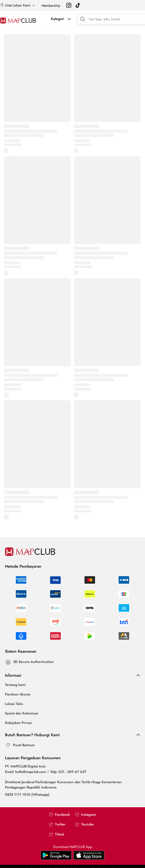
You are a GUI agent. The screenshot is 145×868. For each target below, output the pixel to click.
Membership (51, 6)
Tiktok (57, 834)
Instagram (86, 815)
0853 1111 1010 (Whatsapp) (27, 794)
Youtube (84, 824)
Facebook (59, 815)
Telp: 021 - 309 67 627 (68, 772)
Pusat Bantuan (24, 745)
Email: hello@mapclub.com (25, 772)
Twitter (57, 824)
